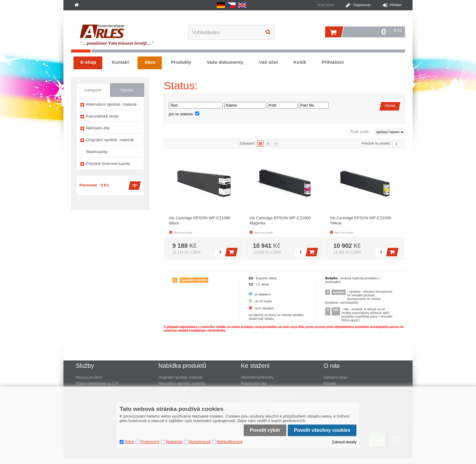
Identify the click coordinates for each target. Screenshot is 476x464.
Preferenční (150, 442)
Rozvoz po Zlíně (89, 377)
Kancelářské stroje (102, 116)
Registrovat (362, 5)
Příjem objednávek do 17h (97, 384)
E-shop (88, 62)
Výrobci (127, 90)
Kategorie (93, 90)
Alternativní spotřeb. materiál (111, 104)
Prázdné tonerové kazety (108, 164)
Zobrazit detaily (344, 442)
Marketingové (200, 442)
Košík (300, 62)
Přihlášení (333, 62)
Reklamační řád (254, 384)
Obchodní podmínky (257, 377)
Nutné (129, 442)
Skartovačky (97, 152)
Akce (150, 62)
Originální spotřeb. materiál (110, 140)
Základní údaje (336, 377)
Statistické (174, 442)
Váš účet (269, 62)
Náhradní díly (98, 128)
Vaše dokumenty (225, 62)
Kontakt (120, 62)
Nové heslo (326, 5)
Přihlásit (396, 5)
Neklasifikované (230, 442)
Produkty (181, 62)
